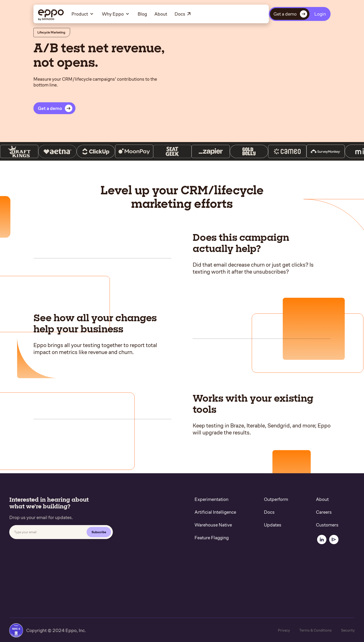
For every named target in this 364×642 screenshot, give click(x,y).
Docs (269, 512)
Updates (273, 525)
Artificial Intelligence (215, 512)
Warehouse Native (213, 525)
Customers (327, 525)
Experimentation (211, 499)
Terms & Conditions (315, 630)
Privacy (284, 630)
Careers (324, 512)
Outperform (276, 499)
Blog (142, 14)
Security (348, 630)
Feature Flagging (212, 538)
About (161, 14)
